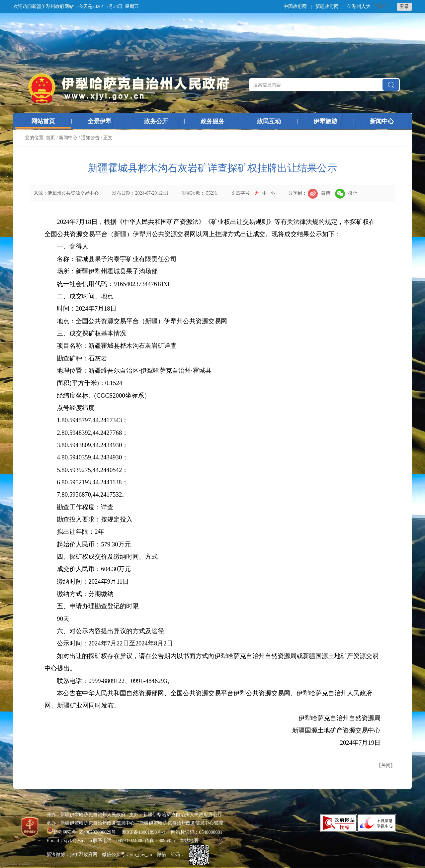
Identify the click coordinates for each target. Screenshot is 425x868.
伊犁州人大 (359, 6)
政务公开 (156, 121)
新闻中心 (382, 121)
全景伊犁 (100, 121)
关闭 (386, 766)
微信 (346, 193)
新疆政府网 (327, 6)
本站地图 (189, 841)
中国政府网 (295, 6)
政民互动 (269, 121)
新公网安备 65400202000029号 (82, 832)
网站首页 (43, 121)
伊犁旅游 (325, 121)
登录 (404, 6)
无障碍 (380, 6)
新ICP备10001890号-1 (144, 832)
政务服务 (212, 121)
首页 (50, 138)
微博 (319, 193)
